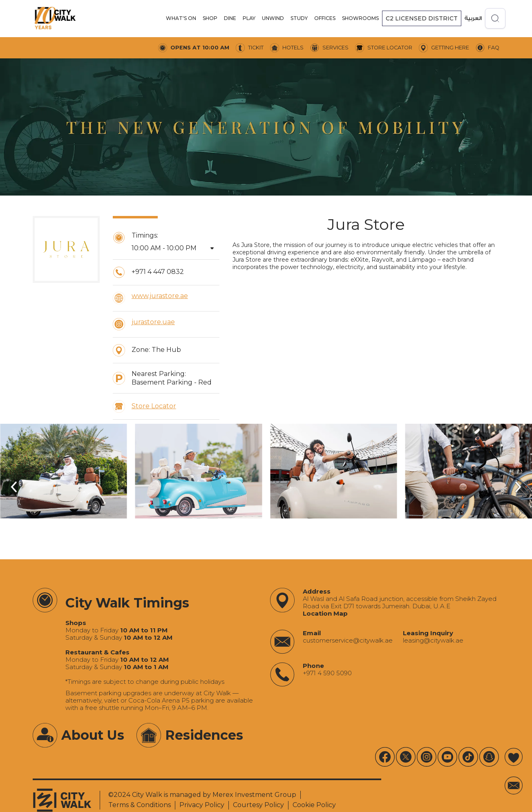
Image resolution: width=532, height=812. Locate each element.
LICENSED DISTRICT (422, 18)
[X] (406, 757)
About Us (93, 735)
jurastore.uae (153, 322)
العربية (473, 18)
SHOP (210, 18)
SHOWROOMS (360, 18)
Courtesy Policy (258, 805)
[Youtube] (385, 757)
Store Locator (154, 406)
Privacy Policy (202, 805)
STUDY (299, 18)
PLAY (249, 18)
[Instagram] (427, 757)
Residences (204, 735)
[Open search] (495, 18)
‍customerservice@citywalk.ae (348, 641)
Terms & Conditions (140, 805)
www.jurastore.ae (160, 296)
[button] (181, 18)
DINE (230, 18)
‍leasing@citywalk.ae (433, 641)
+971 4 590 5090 (327, 673)
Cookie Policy (314, 805)
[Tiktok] (468, 757)
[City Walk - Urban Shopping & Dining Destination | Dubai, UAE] (55, 18)
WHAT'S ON (181, 18)
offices (325, 18)
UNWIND (273, 18)
